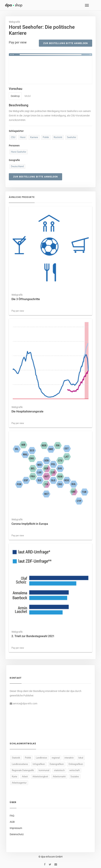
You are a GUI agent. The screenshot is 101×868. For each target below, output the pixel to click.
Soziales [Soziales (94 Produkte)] (75, 776)
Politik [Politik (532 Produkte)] (28, 758)
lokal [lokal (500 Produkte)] (81, 758)
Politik (46, 137)
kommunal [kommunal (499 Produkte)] (44, 770)
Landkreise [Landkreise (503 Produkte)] (41, 758)
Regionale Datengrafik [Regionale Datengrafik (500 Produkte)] (23, 770)
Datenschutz (17, 834)
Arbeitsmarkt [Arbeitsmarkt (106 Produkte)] (59, 776)
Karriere (34, 137)
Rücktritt (58, 137)
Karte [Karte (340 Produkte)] (14, 776)
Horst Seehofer (19, 152)
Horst (23, 137)
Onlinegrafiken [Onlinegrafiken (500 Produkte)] (76, 764)
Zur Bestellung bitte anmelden (66, 43)
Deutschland (17, 166)
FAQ (12, 816)
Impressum (16, 828)
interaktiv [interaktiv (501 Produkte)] (69, 758)
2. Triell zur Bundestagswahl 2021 (33, 636)
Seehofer (72, 137)
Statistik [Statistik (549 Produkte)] (16, 758)
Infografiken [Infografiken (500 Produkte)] (39, 764)
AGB (12, 822)
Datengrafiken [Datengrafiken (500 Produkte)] (57, 764)
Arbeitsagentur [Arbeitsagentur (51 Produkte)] (19, 783)
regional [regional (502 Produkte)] (56, 758)
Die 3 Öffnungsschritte (26, 299)
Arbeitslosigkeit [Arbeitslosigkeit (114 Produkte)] (40, 776)
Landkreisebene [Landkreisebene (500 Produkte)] (20, 764)
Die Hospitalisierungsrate (27, 411)
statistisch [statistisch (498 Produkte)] (59, 770)
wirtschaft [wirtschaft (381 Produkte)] (75, 770)
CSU (13, 137)
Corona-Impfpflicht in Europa (30, 524)
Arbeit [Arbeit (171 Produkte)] (25, 776)
